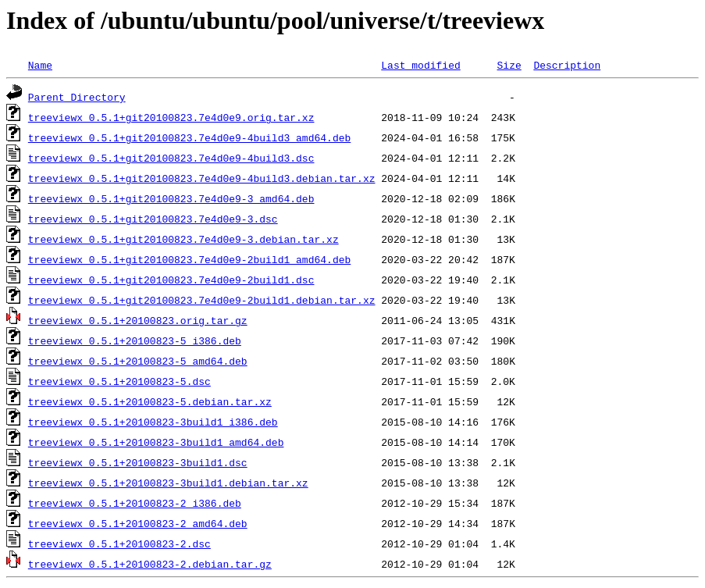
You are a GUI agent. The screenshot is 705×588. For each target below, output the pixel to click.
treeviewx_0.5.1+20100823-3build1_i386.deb (153, 422)
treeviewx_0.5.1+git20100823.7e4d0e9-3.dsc (153, 219)
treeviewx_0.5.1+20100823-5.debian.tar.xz (150, 401)
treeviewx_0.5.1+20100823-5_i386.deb (135, 340)
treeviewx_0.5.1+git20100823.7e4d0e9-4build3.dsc (171, 158)
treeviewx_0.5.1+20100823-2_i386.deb (135, 503)
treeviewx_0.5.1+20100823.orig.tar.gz (138, 320)
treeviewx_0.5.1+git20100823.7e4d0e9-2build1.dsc (171, 280)
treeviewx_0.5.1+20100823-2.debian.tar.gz (150, 564)
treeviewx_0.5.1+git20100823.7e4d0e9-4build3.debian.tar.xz (202, 178)
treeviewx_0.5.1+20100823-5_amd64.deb (138, 361)
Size (509, 65)
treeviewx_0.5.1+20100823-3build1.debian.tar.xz (168, 483)
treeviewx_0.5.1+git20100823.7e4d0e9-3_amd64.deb (171, 198)
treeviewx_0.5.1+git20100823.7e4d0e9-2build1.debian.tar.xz (202, 300)
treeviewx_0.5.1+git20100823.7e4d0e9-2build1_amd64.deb (189, 259)
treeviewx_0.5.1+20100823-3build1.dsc (138, 462)
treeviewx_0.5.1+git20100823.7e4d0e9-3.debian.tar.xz (183, 239)
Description (567, 65)
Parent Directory (77, 97)
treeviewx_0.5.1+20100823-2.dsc (119, 543)
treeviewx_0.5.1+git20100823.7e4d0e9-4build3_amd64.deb (189, 137)
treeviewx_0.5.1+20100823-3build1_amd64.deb (156, 442)
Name (40, 65)
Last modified (420, 65)
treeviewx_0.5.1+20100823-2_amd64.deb (138, 523)
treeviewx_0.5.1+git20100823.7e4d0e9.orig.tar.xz (171, 117)
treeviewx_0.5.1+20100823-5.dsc (119, 381)
